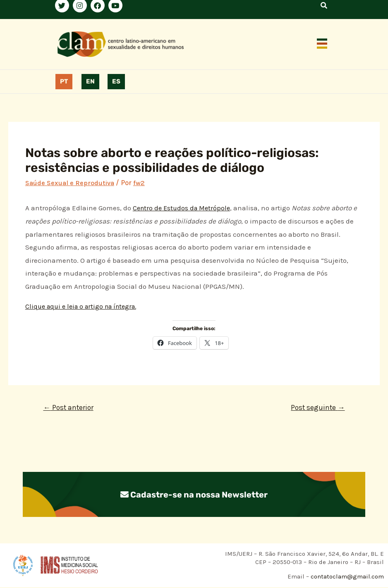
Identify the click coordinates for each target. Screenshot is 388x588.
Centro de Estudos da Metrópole (184, 208)
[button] (322, 44)
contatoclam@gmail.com (346, 577)
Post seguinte (316, 408)
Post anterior (70, 408)
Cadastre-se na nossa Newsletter (194, 495)
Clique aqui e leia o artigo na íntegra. (85, 306)
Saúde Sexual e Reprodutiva (70, 183)
